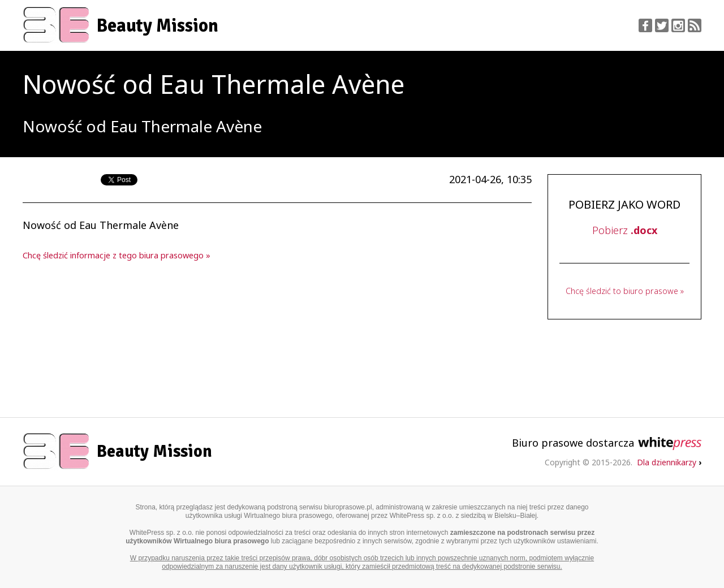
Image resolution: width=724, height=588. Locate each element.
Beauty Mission (158, 26)
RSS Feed (695, 25)
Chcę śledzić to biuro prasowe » (625, 291)
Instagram (678, 25)
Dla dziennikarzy (669, 462)
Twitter (662, 25)
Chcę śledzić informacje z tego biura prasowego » (117, 255)
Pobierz (625, 230)
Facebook (645, 25)
